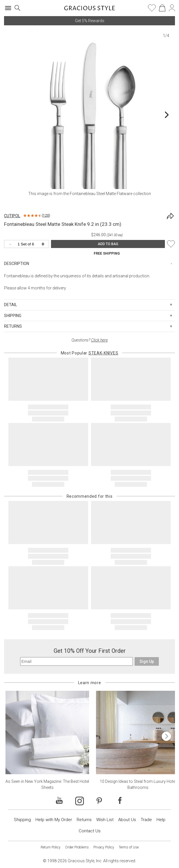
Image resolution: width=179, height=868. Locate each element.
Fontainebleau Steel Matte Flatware (101, 194)
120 (46, 215)
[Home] (89, 10)
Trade (146, 820)
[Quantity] (28, 244)
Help (161, 820)
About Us (127, 820)
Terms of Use (129, 847)
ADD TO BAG (108, 244)
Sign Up (147, 661)
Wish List (105, 820)
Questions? (90, 340)
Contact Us (90, 831)
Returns (84, 820)
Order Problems (77, 847)
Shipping (22, 820)
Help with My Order (54, 820)
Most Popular (90, 353)
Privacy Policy (104, 847)
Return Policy (51, 847)
